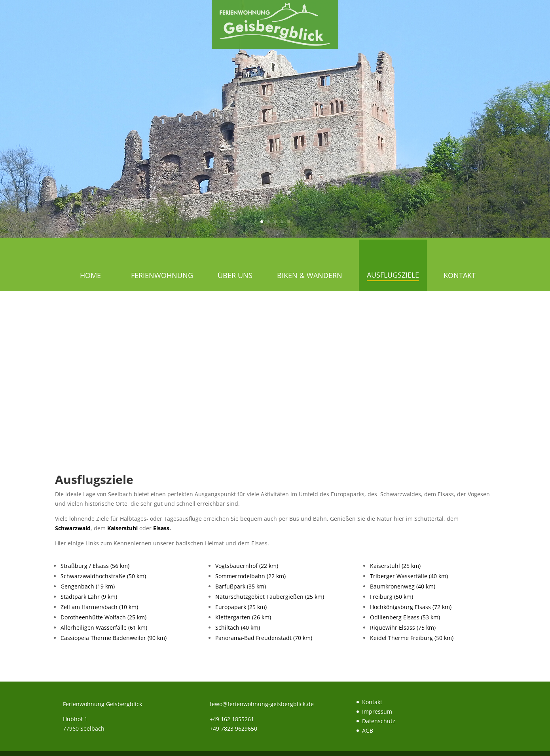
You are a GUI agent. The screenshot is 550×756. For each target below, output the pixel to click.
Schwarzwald (73, 528)
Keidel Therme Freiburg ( (403, 638)
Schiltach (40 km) (238, 627)
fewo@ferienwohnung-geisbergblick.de (262, 704)
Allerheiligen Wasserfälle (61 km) (104, 627)
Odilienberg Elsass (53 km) (405, 617)
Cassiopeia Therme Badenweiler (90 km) (114, 638)
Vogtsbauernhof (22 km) (247, 566)
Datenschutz (379, 721)
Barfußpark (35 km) (241, 586)
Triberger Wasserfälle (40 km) (409, 576)
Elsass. (162, 528)
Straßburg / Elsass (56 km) (95, 566)
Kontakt (372, 702)
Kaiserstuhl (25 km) (395, 566)
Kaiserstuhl (122, 528)
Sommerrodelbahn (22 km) (250, 576)
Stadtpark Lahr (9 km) (89, 597)
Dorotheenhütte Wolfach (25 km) (103, 617)
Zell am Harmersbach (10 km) (99, 607)
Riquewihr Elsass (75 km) (403, 627)
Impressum (377, 711)
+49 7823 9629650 (233, 728)
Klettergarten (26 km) (243, 617)
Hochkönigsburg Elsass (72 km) (411, 607)
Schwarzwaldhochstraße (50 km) (103, 576)
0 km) (446, 638)
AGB (368, 730)
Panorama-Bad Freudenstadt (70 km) (264, 638)
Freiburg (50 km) (392, 597)
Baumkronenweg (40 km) (403, 586)
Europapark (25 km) (241, 607)
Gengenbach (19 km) (88, 586)
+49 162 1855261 (232, 719)
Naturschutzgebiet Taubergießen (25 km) (270, 597)
